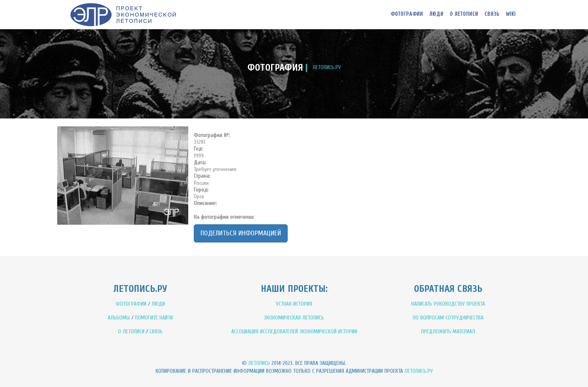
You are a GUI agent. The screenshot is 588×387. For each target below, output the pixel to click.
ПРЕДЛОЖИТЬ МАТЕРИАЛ (448, 332)
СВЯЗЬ (156, 332)
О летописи (464, 14)
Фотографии (407, 14)
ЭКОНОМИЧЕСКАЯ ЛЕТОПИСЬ (294, 318)
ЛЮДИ (158, 304)
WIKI (511, 14)
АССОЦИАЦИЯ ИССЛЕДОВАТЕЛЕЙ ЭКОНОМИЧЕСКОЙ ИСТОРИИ (294, 332)
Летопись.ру (419, 371)
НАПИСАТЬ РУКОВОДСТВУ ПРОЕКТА (448, 304)
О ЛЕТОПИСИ (131, 332)
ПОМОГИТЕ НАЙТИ (154, 318)
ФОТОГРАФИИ (131, 304)
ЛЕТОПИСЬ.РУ (327, 67)
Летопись (259, 363)
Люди (436, 14)
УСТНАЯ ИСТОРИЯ (294, 304)
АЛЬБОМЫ (119, 318)
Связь (492, 14)
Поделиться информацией (241, 233)
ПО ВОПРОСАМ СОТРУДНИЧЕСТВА (448, 318)
